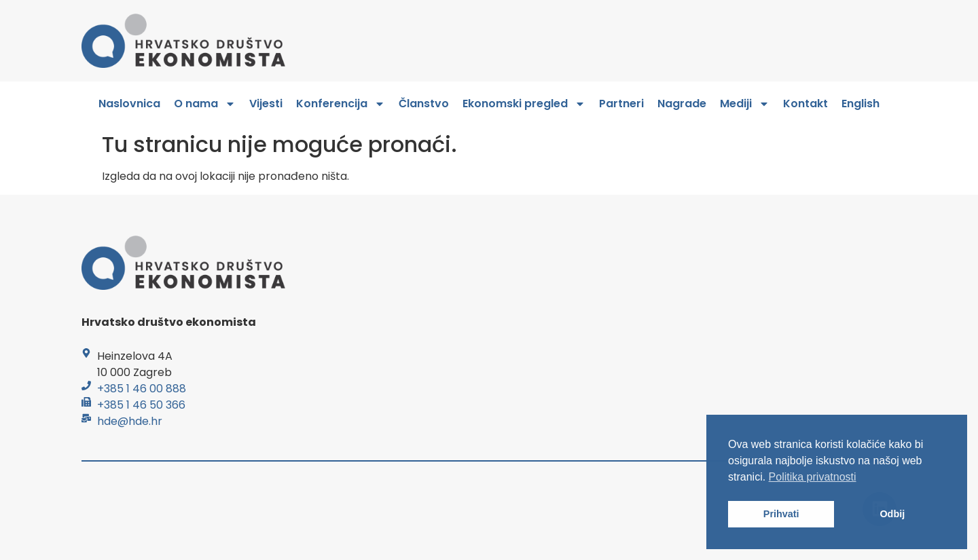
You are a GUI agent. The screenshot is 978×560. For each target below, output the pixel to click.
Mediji (745, 104)
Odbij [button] (892, 514)
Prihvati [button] (781, 514)
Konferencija (341, 104)
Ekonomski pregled (524, 104)
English (861, 104)
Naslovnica (129, 104)
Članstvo (424, 104)
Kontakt (805, 104)
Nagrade (682, 104)
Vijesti (266, 104)
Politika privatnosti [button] (813, 477)
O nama (205, 104)
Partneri (621, 104)
